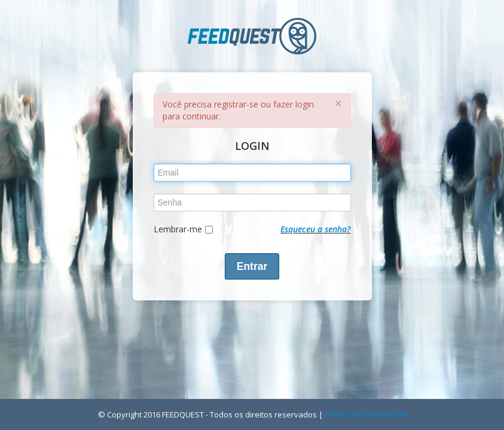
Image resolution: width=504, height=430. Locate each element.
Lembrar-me (178, 229)
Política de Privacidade (366, 414)
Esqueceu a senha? (315, 229)
